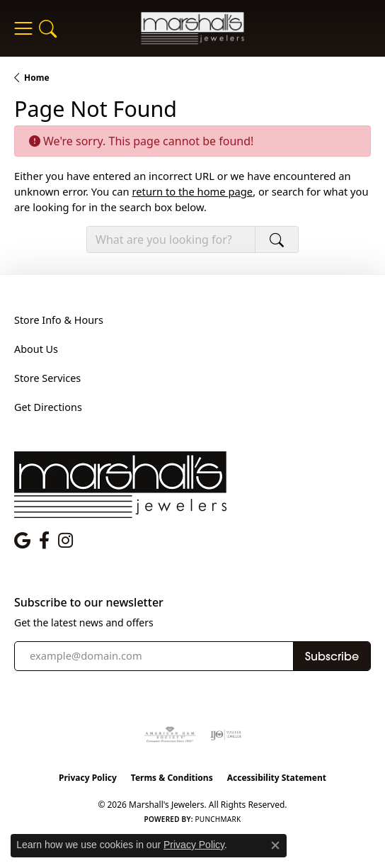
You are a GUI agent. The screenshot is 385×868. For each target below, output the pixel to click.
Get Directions (48, 407)
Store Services (47, 378)
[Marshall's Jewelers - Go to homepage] (120, 483)
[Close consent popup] (275, 845)
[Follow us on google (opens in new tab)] (22, 541)
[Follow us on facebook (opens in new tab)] (44, 541)
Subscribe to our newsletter (89, 603)
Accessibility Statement (277, 778)
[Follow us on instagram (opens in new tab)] (65, 541)
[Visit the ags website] (170, 735)
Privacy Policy (88, 778)
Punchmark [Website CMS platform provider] (218, 819)
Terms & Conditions (172, 778)
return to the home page (192, 191)
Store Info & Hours (59, 320)
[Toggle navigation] (23, 28)
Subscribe (332, 656)
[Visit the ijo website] (226, 735)
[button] (48, 28)
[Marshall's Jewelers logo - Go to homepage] (193, 28)
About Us (36, 349)
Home (37, 78)
